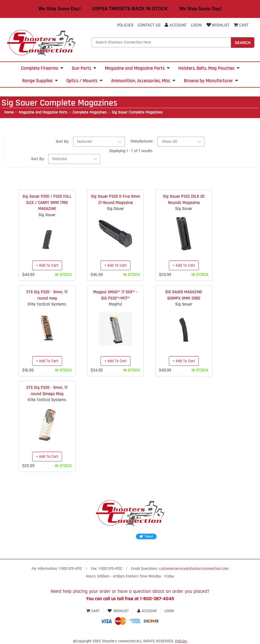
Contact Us (149, 25)
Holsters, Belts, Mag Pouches (209, 68)
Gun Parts (84, 68)
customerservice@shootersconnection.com (194, 569)
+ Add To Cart (47, 265)
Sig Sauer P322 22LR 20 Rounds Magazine (184, 199)
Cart (94, 611)
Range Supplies (40, 81)
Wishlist (218, 25)
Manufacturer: (142, 141)
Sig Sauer (47, 215)
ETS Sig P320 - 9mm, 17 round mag (47, 295)
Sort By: (62, 142)
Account (176, 25)
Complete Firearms (42, 68)
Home (9, 112)
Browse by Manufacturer (211, 81)
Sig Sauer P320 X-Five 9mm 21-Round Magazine (115, 199)
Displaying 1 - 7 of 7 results (131, 151)
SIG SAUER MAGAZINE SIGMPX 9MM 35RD (184, 295)
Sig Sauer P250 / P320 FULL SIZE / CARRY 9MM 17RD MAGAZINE (47, 203)
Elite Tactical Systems (47, 304)
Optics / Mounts (84, 81)
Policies (125, 25)
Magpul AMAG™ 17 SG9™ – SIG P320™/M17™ (115, 295)
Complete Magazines (90, 112)
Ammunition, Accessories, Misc (143, 81)
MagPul (115, 304)
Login (196, 25)
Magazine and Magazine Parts (137, 68)
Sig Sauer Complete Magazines (137, 112)
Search (243, 42)
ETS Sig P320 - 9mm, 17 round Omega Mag (47, 391)
